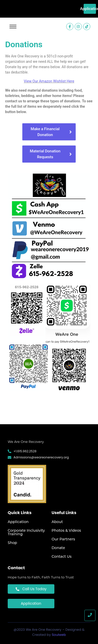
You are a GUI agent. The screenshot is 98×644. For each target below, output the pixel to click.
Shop (12, 543)
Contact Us (62, 556)
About (57, 522)
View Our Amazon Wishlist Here (49, 81)
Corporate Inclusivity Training (26, 532)
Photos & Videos (66, 530)
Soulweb (59, 635)
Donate (58, 548)
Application (18, 522)
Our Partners (63, 539)
